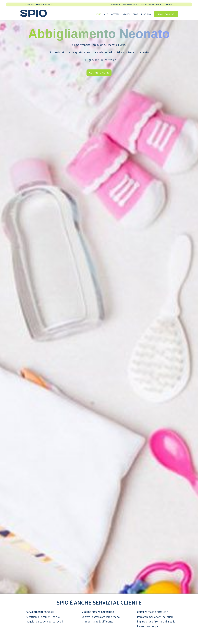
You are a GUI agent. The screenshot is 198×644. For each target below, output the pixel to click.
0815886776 (30, 4)
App (106, 14)
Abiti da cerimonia (148, 4)
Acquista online (166, 14)
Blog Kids (146, 14)
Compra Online (99, 72)
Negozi (126, 14)
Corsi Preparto (115, 4)
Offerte (115, 14)
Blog (135, 14)
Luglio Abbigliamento (131, 4)
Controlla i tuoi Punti (165, 4)
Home (98, 14)
